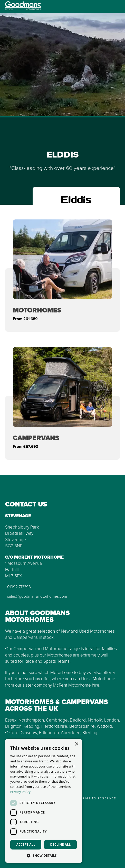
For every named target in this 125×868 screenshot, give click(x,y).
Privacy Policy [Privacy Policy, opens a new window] (20, 792)
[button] (44, 855)
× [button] (76, 744)
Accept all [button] (26, 844)
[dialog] (44, 801)
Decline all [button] (61, 844)
